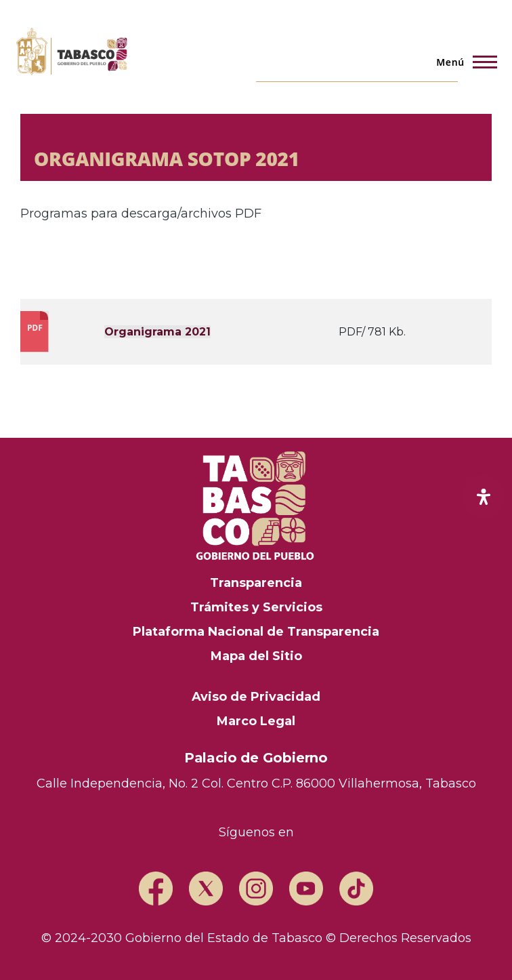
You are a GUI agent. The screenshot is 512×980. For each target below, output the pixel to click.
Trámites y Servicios (256, 607)
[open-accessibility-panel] (484, 497)
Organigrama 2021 (157, 332)
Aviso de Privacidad (256, 697)
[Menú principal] (463, 62)
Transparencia (256, 583)
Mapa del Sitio (256, 656)
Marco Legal (256, 721)
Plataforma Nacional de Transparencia (256, 632)
